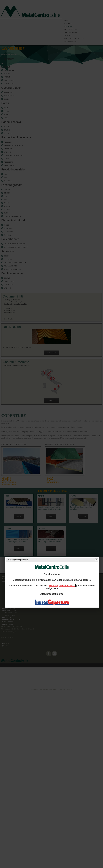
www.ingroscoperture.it (62, 586)
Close (96, 560)
